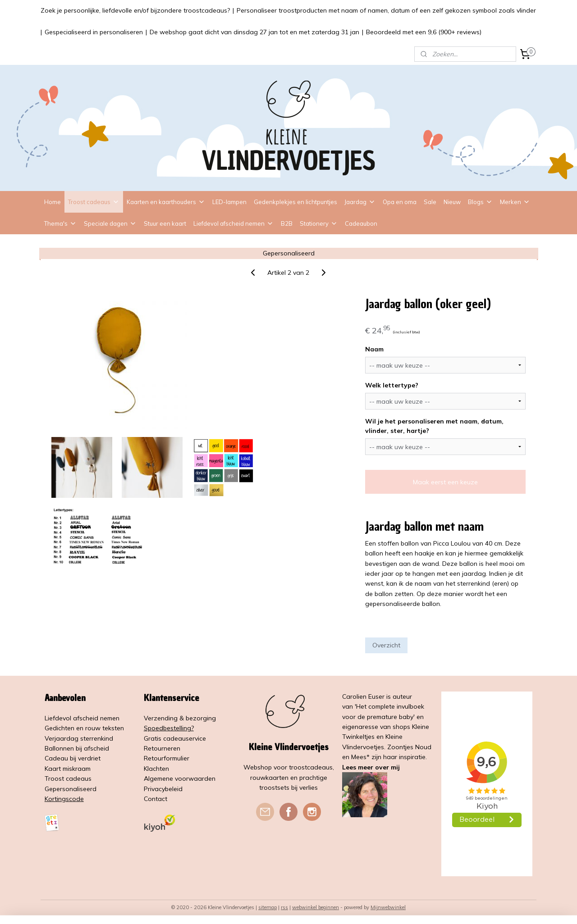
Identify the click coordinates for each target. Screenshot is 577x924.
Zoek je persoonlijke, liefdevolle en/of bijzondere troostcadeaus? (135, 10)
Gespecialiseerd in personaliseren (94, 32)
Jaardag (360, 202)
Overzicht (386, 645)
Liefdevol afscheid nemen (234, 223)
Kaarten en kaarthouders (166, 202)
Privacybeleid (163, 789)
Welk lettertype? (392, 385)
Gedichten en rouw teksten (84, 728)
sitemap (268, 907)
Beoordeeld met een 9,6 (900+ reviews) (424, 32)
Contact (156, 799)
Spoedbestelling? (169, 728)
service (196, 738)
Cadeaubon (361, 223)
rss (284, 907)
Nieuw (452, 202)
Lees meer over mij (371, 767)
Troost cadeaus (94, 202)
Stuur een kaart (165, 223)
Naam (374, 349)
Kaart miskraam (68, 769)
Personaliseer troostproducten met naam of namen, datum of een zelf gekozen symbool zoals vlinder (386, 10)
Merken (515, 202)
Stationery (319, 223)
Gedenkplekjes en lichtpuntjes (295, 202)
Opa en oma (400, 202)
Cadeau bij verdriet (73, 758)
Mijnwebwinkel (388, 907)
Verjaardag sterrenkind (79, 738)
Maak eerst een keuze (445, 482)
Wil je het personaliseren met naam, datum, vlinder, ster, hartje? (434, 426)
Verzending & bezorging (180, 718)
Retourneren (162, 748)
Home (53, 202)
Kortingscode (64, 799)
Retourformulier (167, 758)
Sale (430, 202)
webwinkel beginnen (316, 907)
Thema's (60, 223)
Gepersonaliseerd (71, 789)
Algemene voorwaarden (180, 778)
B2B (287, 223)
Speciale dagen (110, 223)
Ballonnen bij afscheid (77, 748)
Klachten (156, 769)
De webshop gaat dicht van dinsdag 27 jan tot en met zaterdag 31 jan (254, 32)
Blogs (480, 202)
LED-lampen (229, 202)
